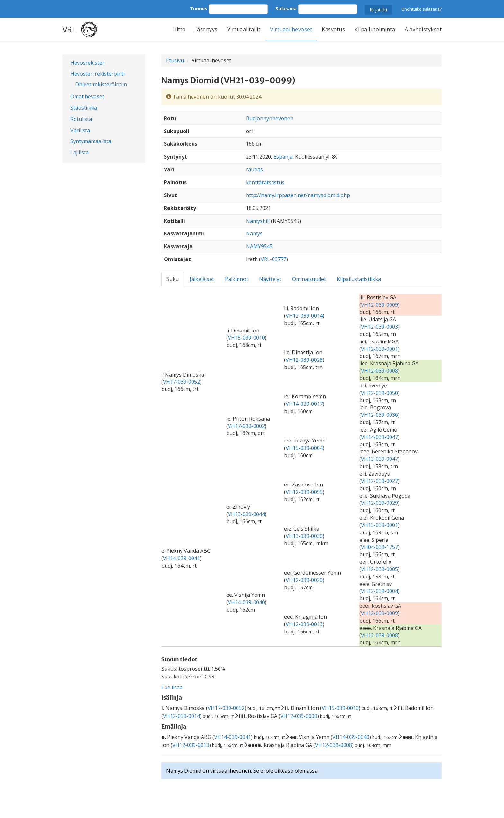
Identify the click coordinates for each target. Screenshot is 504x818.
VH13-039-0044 (246, 514)
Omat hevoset (87, 96)
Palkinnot (237, 279)
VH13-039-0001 (379, 525)
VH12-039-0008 (379, 371)
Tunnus (199, 9)
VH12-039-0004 (379, 591)
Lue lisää (172, 687)
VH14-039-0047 (379, 437)
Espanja (283, 157)
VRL (69, 29)
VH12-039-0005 (379, 569)
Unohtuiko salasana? (422, 9)
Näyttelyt (270, 279)
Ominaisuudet (309, 279)
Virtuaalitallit (244, 29)
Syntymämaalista (91, 141)
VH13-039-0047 (379, 459)
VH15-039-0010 (246, 338)
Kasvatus (333, 29)
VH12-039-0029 (379, 503)
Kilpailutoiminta (375, 29)
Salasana (286, 9)
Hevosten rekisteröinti (98, 74)
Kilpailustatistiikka (359, 279)
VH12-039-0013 (304, 624)
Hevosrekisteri (88, 63)
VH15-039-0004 (304, 448)
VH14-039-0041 (181, 558)
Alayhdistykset (423, 29)
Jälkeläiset (202, 279)
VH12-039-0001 (379, 349)
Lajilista (80, 152)
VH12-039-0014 (304, 316)
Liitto (179, 29)
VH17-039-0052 (181, 382)
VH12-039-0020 (304, 580)
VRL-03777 (274, 259)
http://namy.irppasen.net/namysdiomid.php (298, 195)
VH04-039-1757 (379, 547)
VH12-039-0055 (304, 492)
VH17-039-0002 (246, 426)
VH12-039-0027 (379, 481)
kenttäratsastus (265, 182)
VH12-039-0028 (304, 360)
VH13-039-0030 (304, 536)
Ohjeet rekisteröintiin (101, 84)
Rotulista (81, 119)
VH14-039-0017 (304, 404)
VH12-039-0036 (379, 415)
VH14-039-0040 (246, 602)
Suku (173, 279)
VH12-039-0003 (379, 327)
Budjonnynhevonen (270, 118)
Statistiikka (84, 108)
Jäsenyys (207, 29)
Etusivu (175, 60)
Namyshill (258, 221)
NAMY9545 (259, 246)
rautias (254, 169)
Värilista (80, 130)
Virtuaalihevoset (291, 29)
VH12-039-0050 (379, 393)
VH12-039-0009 (379, 305)
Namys (254, 233)
